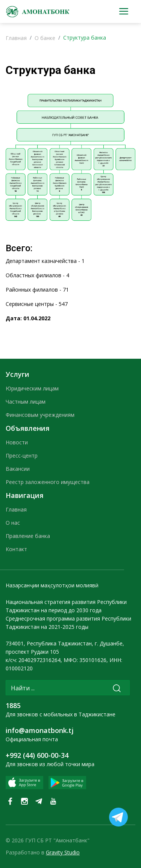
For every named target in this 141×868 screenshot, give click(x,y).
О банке (45, 38)
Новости (17, 442)
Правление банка (28, 536)
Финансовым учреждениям (40, 415)
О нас (13, 523)
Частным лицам (26, 402)
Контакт (16, 549)
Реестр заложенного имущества (48, 482)
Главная (16, 38)
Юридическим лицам (32, 388)
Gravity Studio (63, 852)
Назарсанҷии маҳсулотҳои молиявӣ (52, 585)
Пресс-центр (22, 456)
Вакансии (18, 469)
